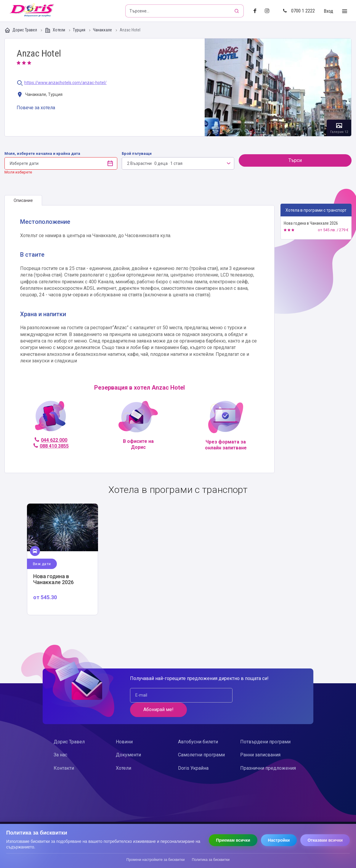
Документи (128, 741)
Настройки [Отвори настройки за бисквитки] (279, 840)
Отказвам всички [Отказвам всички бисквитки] (325, 840)
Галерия (278, 87)
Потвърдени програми (265, 727)
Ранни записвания (260, 741)
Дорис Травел (21, 30)
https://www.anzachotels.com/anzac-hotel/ (65, 83)
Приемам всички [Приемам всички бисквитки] (233, 840)
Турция (80, 30)
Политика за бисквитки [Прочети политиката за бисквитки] (211, 860)
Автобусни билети (198, 727)
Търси (295, 160)
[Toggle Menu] (345, 11)
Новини (124, 727)
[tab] (23, 200)
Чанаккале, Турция (40, 95)
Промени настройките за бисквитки (156, 860)
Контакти (64, 754)
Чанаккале (103, 30)
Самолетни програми (201, 741)
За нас (60, 741)
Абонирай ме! (264, 695)
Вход (328, 11)
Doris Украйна (193, 754)
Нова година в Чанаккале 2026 (311, 223)
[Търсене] (237, 11)
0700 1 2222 (299, 11)
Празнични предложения (268, 754)
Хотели (55, 30)
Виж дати (42, 564)
